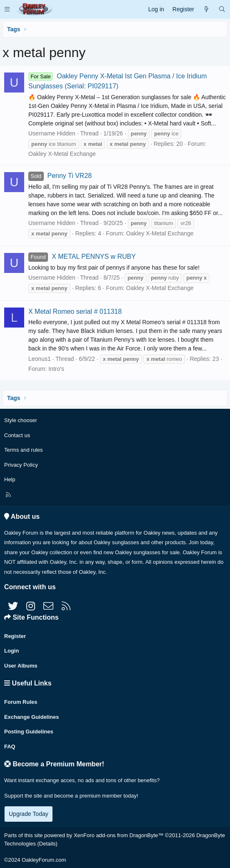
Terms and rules (23, 450)
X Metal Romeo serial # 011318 (75, 311)
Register (15, 636)
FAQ (10, 747)
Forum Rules (21, 702)
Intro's (56, 369)
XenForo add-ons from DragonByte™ (119, 835)
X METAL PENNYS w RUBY (82, 256)
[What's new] (206, 9)
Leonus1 (40, 359)
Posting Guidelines (29, 732)
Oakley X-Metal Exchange (62, 154)
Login (11, 651)
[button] (7, 9)
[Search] (222, 9)
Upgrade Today (29, 814)
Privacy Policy (21, 465)
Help (10, 479)
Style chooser (21, 420)
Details (47, 844)
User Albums (21, 666)
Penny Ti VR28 (60, 176)
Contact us (17, 435)
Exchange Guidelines (32, 717)
